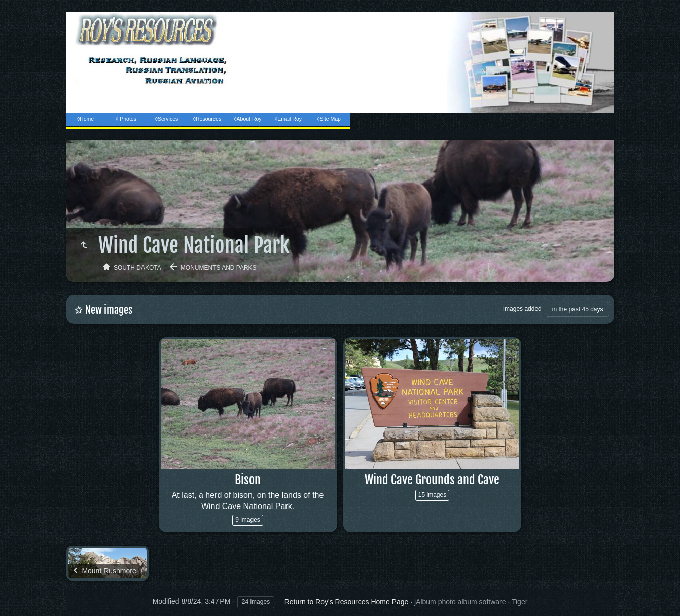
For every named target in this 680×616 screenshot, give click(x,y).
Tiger (520, 602)
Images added (522, 309)
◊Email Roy (288, 119)
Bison (248, 480)
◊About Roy (247, 119)
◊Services (167, 119)
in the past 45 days (578, 309)
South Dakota (137, 268)
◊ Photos (126, 119)
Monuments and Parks (219, 268)
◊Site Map (329, 119)
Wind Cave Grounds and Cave (432, 480)
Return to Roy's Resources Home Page (347, 602)
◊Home (85, 119)
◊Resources (207, 119)
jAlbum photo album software (460, 602)
